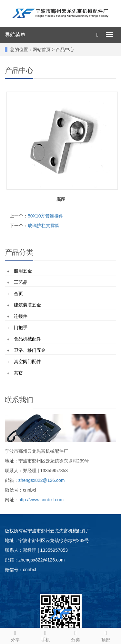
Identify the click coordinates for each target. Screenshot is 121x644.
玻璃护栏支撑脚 (44, 226)
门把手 (21, 328)
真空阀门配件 (27, 361)
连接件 (21, 316)
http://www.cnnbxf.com (41, 500)
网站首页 (42, 50)
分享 (15, 635)
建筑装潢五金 (27, 305)
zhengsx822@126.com (41, 480)
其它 (18, 373)
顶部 (106, 635)
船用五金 (23, 271)
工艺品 (21, 282)
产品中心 (65, 50)
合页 (18, 294)
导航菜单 (15, 35)
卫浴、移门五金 (30, 350)
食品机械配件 (27, 339)
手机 (45, 635)
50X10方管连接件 (45, 216)
